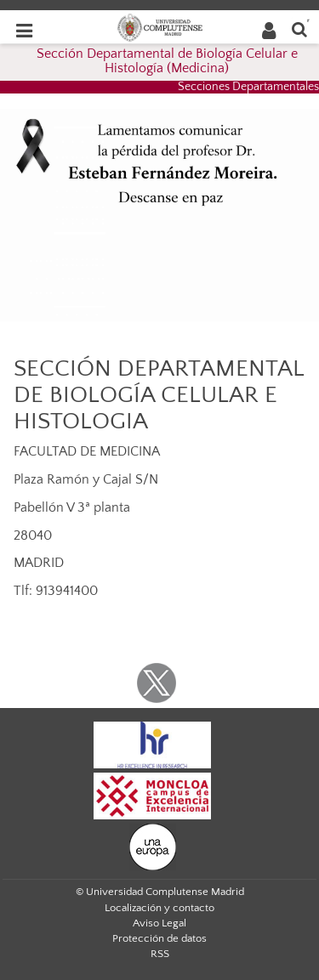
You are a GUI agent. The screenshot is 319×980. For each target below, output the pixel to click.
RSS (160, 954)
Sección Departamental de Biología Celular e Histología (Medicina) (167, 61)
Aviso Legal (159, 923)
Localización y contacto (159, 908)
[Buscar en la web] (299, 28)
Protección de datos (159, 938)
